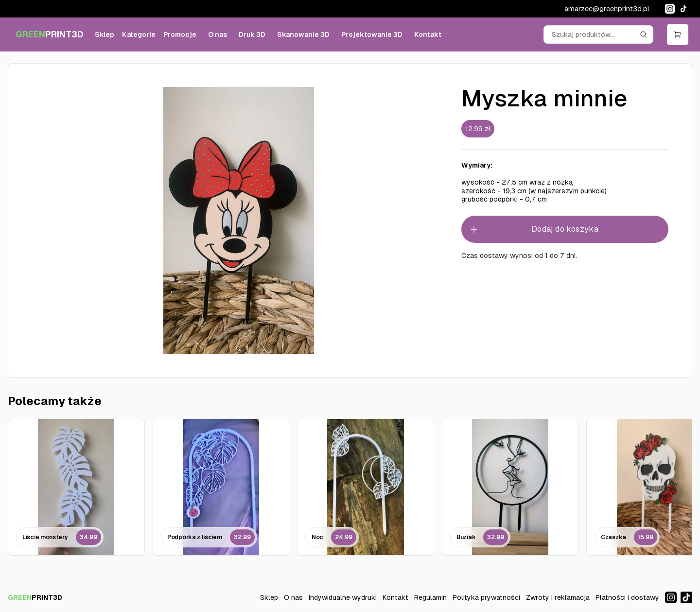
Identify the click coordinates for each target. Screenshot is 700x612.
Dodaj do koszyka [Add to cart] (534, 229)
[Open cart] (678, 34)
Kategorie (139, 34)
